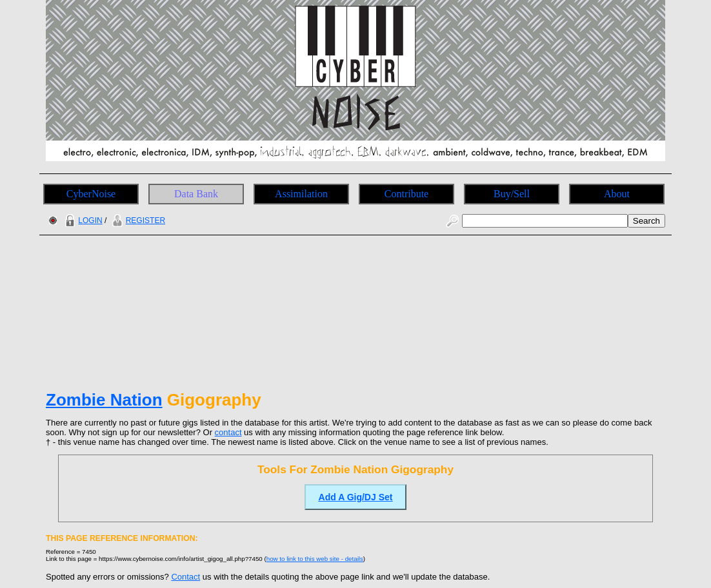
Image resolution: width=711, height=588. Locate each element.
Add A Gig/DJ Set (356, 497)
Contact (185, 577)
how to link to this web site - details (315, 559)
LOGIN (82, 220)
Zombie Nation (104, 400)
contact (228, 432)
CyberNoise (91, 194)
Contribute (406, 194)
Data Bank (196, 194)
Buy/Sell (512, 194)
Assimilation (301, 194)
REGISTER (137, 220)
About (617, 194)
